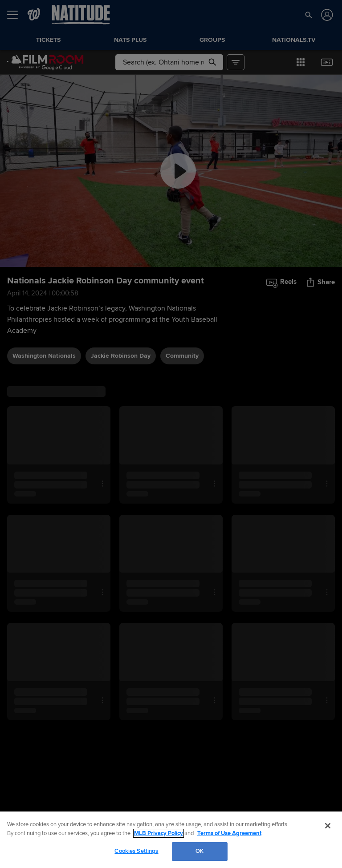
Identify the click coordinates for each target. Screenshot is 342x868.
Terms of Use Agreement (229, 833)
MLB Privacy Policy (159, 833)
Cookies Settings (136, 851)
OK (199, 851)
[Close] (328, 826)
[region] (171, 840)
